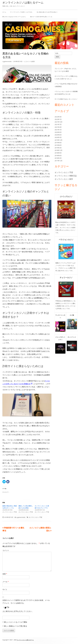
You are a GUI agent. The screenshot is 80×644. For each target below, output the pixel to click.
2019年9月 (58, 143)
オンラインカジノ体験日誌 (66, 176)
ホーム (4, 12)
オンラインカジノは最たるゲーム (23, 2)
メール (6, 582)
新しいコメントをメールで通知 (16, 622)
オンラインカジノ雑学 (64, 179)
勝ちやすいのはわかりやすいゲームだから (14, 17)
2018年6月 (58, 156)
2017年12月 (58, 161)
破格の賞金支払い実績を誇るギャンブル (10, 507)
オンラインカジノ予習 (35, 517)
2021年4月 (58, 127)
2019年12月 (58, 140)
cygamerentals (7, 61)
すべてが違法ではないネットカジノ (66, 99)
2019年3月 (58, 148)
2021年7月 (58, 124)
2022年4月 (58, 117)
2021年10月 (58, 122)
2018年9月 (58, 153)
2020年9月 (58, 132)
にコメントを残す (30, 61)
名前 (5, 574)
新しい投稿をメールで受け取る (16, 626)
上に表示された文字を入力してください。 (18, 611)
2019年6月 (58, 145)
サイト (5, 589)
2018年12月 (58, 150)
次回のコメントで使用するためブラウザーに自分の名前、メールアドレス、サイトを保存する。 (26, 602)
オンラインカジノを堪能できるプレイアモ (42, 507)
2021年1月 (58, 130)
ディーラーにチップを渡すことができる (21, 12)
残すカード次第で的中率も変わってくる (41, 17)
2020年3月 (58, 137)
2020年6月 (58, 135)
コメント (6, 550)
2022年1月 (58, 119)
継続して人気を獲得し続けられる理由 (26, 507)
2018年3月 (58, 158)
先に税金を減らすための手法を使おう (47, 12)
